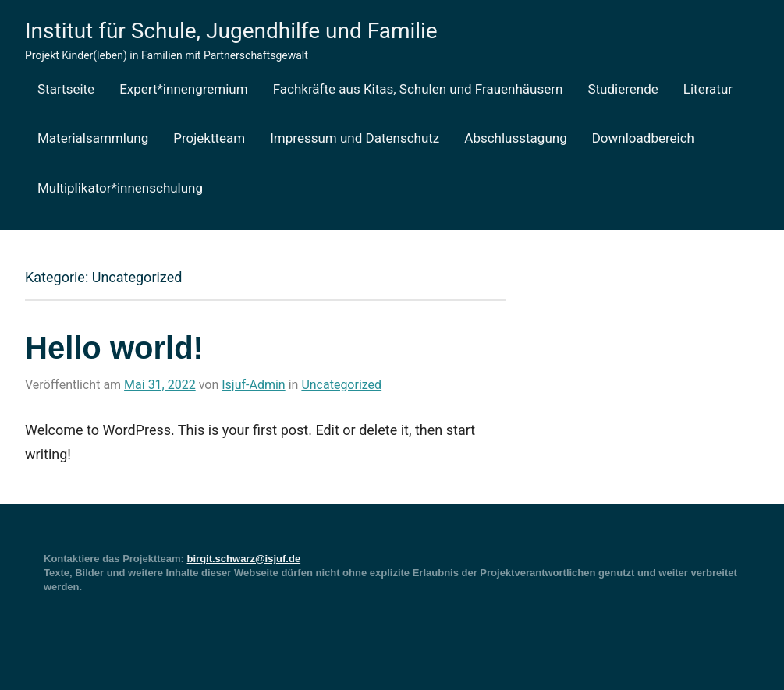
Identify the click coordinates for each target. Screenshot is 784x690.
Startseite (66, 89)
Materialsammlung (93, 138)
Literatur (708, 89)
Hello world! (114, 348)
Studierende (623, 89)
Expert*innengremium (184, 89)
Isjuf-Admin (253, 385)
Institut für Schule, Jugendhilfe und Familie (231, 31)
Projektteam (209, 138)
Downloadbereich (643, 138)
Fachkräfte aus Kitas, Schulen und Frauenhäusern (418, 89)
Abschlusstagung (515, 138)
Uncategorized (341, 385)
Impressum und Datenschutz (355, 138)
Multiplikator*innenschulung (120, 188)
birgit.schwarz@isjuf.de (244, 559)
